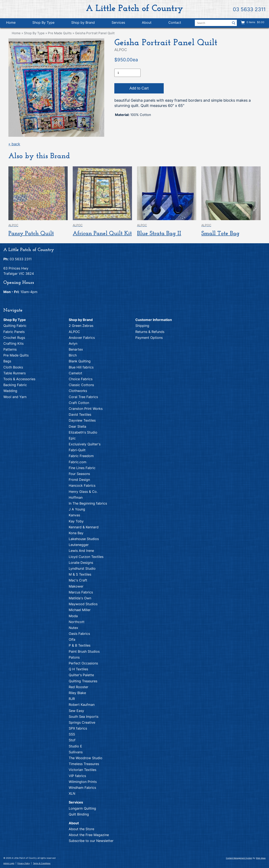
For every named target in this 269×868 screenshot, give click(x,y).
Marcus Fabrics (81, 592)
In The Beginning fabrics (88, 503)
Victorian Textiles (82, 770)
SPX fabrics (78, 728)
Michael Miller (80, 610)
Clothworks (78, 391)
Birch (73, 355)
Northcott (77, 622)
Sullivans (76, 752)
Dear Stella (77, 426)
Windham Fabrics (82, 788)
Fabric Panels (14, 332)
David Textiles (80, 414)
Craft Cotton (79, 403)
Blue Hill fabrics (81, 367)
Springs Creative (82, 722)
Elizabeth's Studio (83, 432)
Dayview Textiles (82, 420)
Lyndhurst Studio (82, 568)
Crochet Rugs (14, 338)
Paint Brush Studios (84, 651)
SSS (72, 734)
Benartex (76, 349)
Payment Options (149, 338)
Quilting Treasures (83, 681)
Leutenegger (79, 545)
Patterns (10, 349)
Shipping (142, 326)
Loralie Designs (81, 563)
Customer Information (154, 320)
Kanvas (74, 515)
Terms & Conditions (42, 863)
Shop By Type (43, 22)
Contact (175, 22)
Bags (7, 361)
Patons (74, 657)
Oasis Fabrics (79, 634)
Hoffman (76, 497)
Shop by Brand (83, 22)
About (147, 22)
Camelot (75, 373)
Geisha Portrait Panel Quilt (95, 33)
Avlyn (73, 343)
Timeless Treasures (84, 764)
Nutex (73, 628)
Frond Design (79, 480)
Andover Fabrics (82, 338)
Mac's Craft (78, 580)
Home (11, 22)
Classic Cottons (81, 385)
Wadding (10, 391)
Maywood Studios (83, 604)
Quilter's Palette (81, 675)
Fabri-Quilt (77, 450)
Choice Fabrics (81, 379)
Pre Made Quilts (60, 33)
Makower (76, 586)
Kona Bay (76, 533)
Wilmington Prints (83, 782)
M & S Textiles (80, 574)
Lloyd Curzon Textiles (86, 557)
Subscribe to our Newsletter (91, 841)
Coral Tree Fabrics (83, 397)
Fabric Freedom (81, 456)
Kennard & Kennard (84, 527)
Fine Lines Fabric (82, 468)
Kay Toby (76, 521)
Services (118, 22)
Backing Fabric (15, 385)
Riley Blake (77, 693)
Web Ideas (261, 858)
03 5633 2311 (249, 9)
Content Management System (239, 858)
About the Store (81, 829)
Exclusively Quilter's (85, 444)
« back (14, 144)
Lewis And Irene (81, 551)
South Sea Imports (84, 717)
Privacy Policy (24, 863)
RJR (72, 699)
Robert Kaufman (82, 705)
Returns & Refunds (150, 332)
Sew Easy (76, 711)
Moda (73, 616)
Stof (72, 740)
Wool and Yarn (15, 397)
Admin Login (9, 863)
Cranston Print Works (86, 409)
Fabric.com (78, 462)
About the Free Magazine (89, 835)
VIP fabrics (77, 776)
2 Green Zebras (81, 326)
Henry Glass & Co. (83, 492)
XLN (72, 793)
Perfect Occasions (83, 663)
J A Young (77, 509)
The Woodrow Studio (86, 758)
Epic (72, 438)
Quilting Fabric (15, 326)
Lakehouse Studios (84, 539)
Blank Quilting (80, 361)
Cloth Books (13, 367)
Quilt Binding (79, 814)
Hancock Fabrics (82, 485)
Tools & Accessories (19, 379)
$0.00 (260, 22)
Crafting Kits (13, 343)
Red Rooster (78, 687)
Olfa (72, 639)
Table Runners (15, 373)
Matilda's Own (80, 598)
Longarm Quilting (82, 808)
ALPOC (74, 332)
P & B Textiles (80, 645)
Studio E (75, 746)
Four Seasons (79, 474)
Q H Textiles (78, 669)
